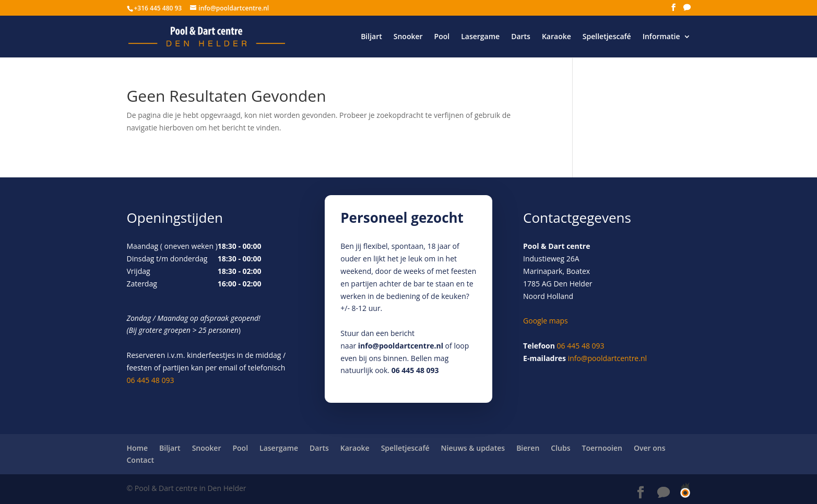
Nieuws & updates (473, 448)
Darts (521, 37)
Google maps (546, 321)
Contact (140, 460)
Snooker (408, 37)
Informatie (661, 37)
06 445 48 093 (151, 380)
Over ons (650, 448)
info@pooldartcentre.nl (401, 346)
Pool (442, 37)
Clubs (560, 448)
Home (138, 448)
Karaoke (556, 37)
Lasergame (480, 37)
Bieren (528, 448)
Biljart (371, 37)
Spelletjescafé (607, 37)
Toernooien (602, 448)
